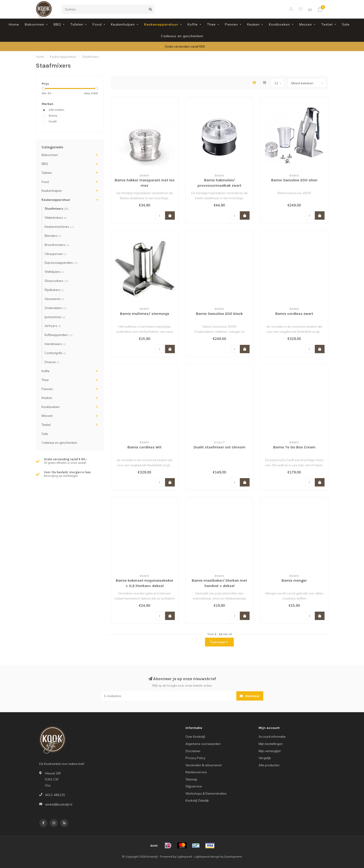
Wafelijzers (54, 272)
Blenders (53, 236)
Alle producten (269, 765)
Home (14, 24)
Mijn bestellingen (271, 744)
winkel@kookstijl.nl (59, 804)
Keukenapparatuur (161, 24)
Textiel (327, 24)
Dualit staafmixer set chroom (219, 447)
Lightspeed (184, 857)
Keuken (253, 24)
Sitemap (191, 779)
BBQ (57, 24)
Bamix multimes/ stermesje (145, 314)
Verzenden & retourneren (204, 765)
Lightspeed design (207, 857)
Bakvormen (35, 24)
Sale (346, 24)
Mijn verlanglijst (270, 751)
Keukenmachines (59, 227)
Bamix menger (294, 580)
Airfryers (53, 326)
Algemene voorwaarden (203, 744)
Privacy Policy (195, 758)
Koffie (193, 24)
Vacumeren (54, 299)
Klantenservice (196, 772)
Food (97, 24)
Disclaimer (193, 751)
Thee (211, 24)
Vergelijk (265, 758)
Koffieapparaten (59, 335)
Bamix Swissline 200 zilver (294, 180)
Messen (306, 24)
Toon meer (219, 642)
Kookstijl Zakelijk (197, 800)
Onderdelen (56, 308)
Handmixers (55, 344)
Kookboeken (279, 24)
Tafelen (77, 24)
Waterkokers (56, 218)
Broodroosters (57, 245)
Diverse (52, 362)
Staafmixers (57, 209)
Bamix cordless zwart (294, 314)
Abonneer (250, 696)
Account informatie (272, 737)
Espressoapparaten (61, 263)
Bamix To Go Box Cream (294, 447)
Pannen (231, 24)
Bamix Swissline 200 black (219, 314)
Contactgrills (55, 353)
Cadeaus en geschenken (182, 36)
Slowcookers (56, 281)
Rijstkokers (54, 290)
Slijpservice (194, 786)
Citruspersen (55, 254)
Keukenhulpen (123, 24)
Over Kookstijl (195, 737)
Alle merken (57, 110)
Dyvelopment (233, 857)
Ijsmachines (55, 317)
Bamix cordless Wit (145, 447)
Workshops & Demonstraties (206, 793)
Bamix (53, 116)
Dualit (53, 121)
